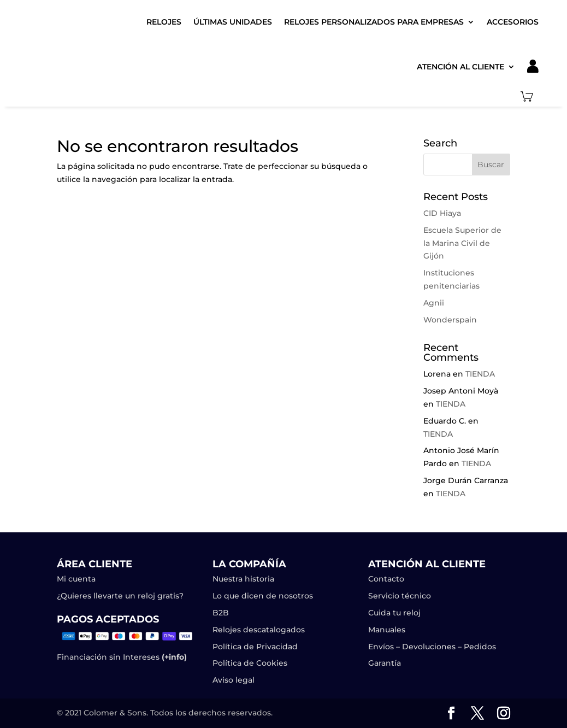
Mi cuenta (76, 579)
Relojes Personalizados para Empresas (374, 22)
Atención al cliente (460, 67)
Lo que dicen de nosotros (263, 596)
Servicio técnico (400, 596)
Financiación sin (89, 657)
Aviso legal (235, 680)
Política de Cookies (250, 663)
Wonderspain (450, 320)
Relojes (164, 22)
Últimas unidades (233, 22)
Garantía (385, 663)
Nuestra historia (243, 579)
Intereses (154, 657)
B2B (221, 613)
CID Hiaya (442, 213)
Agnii (434, 303)
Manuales (387, 630)
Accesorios (513, 22)
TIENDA (480, 374)
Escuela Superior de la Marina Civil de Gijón (462, 243)
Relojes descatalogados (259, 630)
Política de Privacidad (255, 647)
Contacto (386, 579)
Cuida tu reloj (394, 613)
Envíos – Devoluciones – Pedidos (432, 647)
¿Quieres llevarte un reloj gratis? (120, 596)
